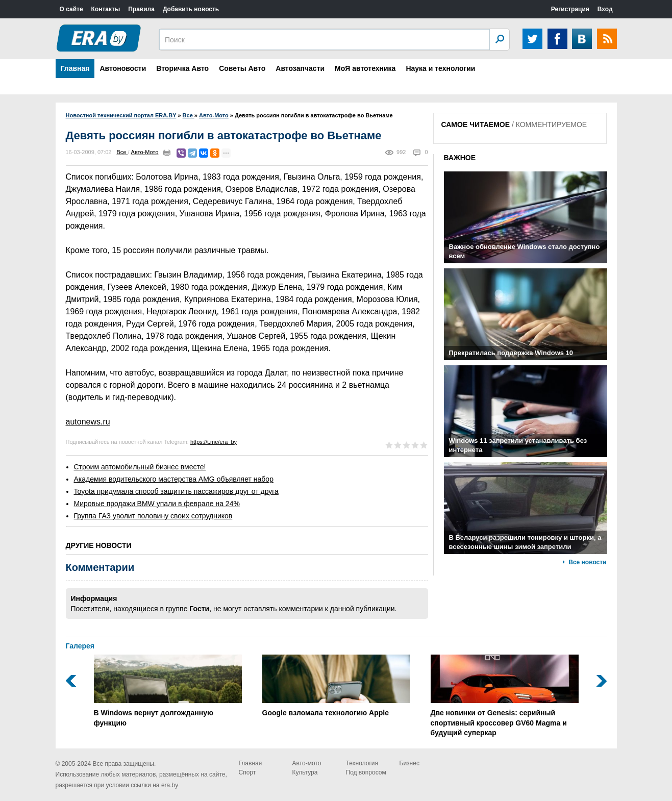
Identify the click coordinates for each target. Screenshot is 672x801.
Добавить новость (191, 9)
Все (122, 152)
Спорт (247, 772)
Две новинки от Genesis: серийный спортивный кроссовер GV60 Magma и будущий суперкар (505, 696)
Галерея (80, 646)
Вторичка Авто (182, 68)
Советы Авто (242, 68)
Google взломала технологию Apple (336, 686)
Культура (305, 772)
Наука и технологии (440, 68)
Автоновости (123, 68)
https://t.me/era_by (214, 442)
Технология (362, 763)
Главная (75, 68)
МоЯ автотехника (365, 68)
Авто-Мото (145, 152)
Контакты (106, 9)
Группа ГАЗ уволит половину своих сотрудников (153, 516)
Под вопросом (366, 772)
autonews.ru (88, 422)
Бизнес (409, 763)
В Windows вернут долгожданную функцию (168, 691)
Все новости (587, 562)
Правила (141, 9)
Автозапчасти (300, 68)
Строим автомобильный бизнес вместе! (140, 467)
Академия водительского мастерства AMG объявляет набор (174, 479)
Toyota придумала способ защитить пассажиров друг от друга (176, 491)
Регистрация (570, 9)
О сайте (71, 9)
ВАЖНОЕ (460, 158)
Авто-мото (307, 763)
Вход (605, 9)
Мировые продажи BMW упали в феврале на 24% (157, 504)
